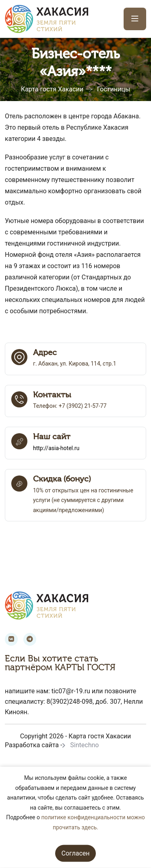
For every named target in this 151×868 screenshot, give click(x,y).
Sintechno (84, 745)
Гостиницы (114, 89)
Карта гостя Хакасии (52, 89)
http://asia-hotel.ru (56, 448)
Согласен (76, 853)
